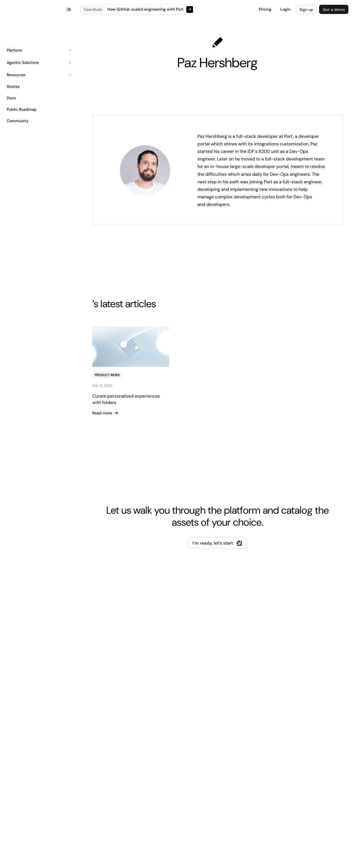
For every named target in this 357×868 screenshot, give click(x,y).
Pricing (265, 9)
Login (285, 9)
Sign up (306, 9)
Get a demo (334, 9)
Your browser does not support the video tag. (18, 9)
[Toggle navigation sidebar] (69, 9)
